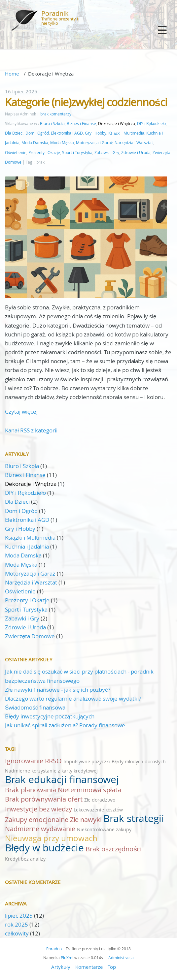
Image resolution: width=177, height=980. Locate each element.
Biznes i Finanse (81, 124)
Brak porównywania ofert (44, 799)
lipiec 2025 (19, 916)
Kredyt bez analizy (25, 859)
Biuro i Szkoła (52, 124)
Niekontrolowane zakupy (104, 829)
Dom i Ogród (37, 133)
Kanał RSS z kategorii (31, 430)
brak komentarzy (56, 114)
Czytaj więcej (21, 411)
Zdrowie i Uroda (136, 153)
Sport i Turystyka (77, 153)
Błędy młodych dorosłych (139, 761)
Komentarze (89, 967)
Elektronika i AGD (67, 133)
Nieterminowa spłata (89, 790)
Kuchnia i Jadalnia (27, 546)
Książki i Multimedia (126, 133)
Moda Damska (35, 143)
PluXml (67, 958)
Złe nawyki (86, 820)
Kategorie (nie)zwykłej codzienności (86, 102)
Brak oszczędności (114, 849)
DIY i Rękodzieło (151, 124)
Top (112, 967)
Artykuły (61, 967)
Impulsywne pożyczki (87, 761)
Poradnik (55, 13)
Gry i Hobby (96, 133)
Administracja (121, 958)
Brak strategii (134, 818)
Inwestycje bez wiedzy (38, 809)
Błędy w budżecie (44, 848)
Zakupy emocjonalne (37, 820)
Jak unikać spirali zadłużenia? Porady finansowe (65, 725)
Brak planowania (31, 790)
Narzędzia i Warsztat (134, 143)
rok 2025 (17, 924)
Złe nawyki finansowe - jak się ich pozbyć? (58, 690)
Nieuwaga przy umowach (51, 838)
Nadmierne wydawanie (40, 829)
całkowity (18, 933)
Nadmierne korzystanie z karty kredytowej (51, 771)
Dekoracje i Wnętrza (117, 124)
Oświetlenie (16, 153)
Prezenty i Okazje (44, 153)
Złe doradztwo (100, 800)
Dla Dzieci (14, 133)
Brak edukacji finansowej (62, 779)
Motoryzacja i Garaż (94, 143)
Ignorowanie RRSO (33, 761)
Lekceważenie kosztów (98, 810)
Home (12, 74)
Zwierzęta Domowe (30, 636)
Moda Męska (62, 143)
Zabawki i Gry (107, 153)
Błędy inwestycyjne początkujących (50, 716)
